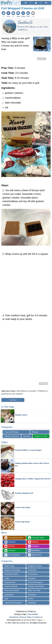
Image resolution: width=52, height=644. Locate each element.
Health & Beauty (11, 586)
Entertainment (10, 582)
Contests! (10, 551)
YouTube (10, 546)
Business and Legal (12, 570)
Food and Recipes (12, 432)
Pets (6, 599)
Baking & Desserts (12, 436)
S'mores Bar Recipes (23, 507)
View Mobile (33, 614)
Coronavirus (33, 574)
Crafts (7, 578)
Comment (13, 400)
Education (32, 578)
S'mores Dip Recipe (22, 522)
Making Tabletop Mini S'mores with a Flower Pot (32, 465)
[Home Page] (10, 2)
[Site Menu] (26, 3)
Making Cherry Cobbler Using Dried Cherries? (33, 479)
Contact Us (38, 617)
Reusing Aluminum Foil (24, 493)
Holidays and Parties (36, 586)
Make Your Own (34, 590)
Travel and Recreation (13, 603)
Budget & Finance (35, 566)
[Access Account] (36, 3)
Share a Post (35, 555)
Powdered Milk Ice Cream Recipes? (29, 450)
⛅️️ (44, 620)
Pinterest (33, 542)
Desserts (27, 436)
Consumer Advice (11, 574)
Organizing (9, 595)
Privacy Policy (26, 617)
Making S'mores (21, 415)
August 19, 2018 (41, 436)
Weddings (32, 603)
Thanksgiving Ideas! (14, 538)
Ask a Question (12, 555)
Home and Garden (12, 590)
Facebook (10, 542)
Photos (31, 599)
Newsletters (34, 551)
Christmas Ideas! (36, 538)
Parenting (32, 595)
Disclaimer (14, 617)
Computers (32, 570)
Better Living (9, 566)
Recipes (35, 432)
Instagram (34, 546)
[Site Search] (46, 3)
